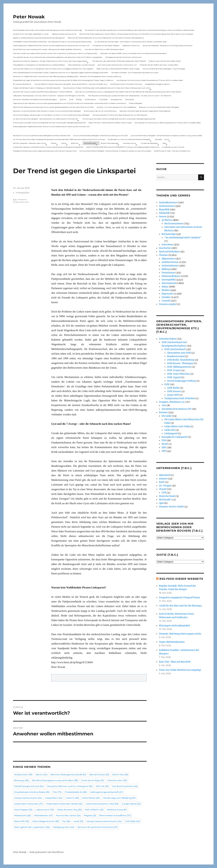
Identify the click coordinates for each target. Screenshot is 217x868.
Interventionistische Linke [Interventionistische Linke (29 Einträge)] (102, 804)
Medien (166, 290)
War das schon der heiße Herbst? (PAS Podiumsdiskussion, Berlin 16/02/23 (119, 61)
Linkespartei (22, 200)
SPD (164, 451)
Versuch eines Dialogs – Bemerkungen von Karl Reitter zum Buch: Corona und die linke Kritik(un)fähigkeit (51, 115)
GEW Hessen (174, 391)
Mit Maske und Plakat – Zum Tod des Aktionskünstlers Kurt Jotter (135, 73)
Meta (164, 143)
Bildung (166, 269)
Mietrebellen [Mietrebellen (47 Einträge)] (43, 815)
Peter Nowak (29, 17)
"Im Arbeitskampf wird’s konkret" (183, 238)
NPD (164, 448)
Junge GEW (173, 395)
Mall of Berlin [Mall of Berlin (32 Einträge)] (94, 810)
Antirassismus (167, 206)
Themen (54, 143)
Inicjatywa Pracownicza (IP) (176, 409)
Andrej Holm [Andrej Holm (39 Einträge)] (23, 774)
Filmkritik (164, 213)
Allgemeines (168, 259)
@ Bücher (167, 220)
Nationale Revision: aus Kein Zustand (81, 65)
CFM (164, 493)
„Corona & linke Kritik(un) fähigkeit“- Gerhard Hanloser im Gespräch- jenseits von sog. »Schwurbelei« (166, 136)
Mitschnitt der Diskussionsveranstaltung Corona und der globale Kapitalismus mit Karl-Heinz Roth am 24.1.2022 (53, 107)
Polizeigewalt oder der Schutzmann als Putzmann (124, 57)
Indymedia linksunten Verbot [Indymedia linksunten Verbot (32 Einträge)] (64, 804)
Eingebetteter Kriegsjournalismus (157, 84)
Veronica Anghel (168, 304)
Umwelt (166, 301)
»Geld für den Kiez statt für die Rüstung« (181, 606)
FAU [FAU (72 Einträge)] (57, 792)
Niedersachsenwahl (21, 202)
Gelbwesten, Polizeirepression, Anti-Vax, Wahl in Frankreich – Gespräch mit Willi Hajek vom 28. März (49, 96)
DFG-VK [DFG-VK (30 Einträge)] (102, 786)
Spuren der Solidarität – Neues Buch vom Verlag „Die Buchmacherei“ (168, 46)
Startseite (158, 139)
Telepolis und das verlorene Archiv (64, 34)
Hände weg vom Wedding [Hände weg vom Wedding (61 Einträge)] (119, 798)
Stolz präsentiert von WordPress (47, 852)
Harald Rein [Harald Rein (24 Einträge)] (54, 798)
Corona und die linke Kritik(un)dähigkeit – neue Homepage (164, 69)
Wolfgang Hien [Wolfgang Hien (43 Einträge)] (64, 827)
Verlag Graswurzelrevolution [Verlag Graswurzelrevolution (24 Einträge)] (104, 821)
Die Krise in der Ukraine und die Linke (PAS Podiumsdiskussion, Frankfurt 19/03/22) (43, 92)
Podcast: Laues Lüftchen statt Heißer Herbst (165, 61)
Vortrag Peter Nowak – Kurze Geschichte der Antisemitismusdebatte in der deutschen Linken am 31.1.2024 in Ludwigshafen (58, 57)
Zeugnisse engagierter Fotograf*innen (180, 598)
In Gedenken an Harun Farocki (173, 147)
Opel (161, 503)
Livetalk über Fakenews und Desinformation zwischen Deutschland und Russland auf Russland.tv (48, 147)
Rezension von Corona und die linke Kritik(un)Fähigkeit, (159, 107)
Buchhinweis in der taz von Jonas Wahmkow (100, 111)
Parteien (163, 412)
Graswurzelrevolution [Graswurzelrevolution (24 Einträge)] (28, 798)
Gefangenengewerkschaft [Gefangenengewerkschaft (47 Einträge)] (106, 792)
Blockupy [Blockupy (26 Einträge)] (22, 780)
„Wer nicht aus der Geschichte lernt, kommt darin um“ (117, 65)
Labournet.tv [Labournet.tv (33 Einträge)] (45, 810)
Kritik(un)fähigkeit (136, 103)
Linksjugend (171, 433)
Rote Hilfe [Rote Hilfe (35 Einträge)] (22, 821)
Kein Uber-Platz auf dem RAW (175, 662)
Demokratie (130, 99)
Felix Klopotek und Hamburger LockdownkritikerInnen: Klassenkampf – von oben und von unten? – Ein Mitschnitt (130, 96)
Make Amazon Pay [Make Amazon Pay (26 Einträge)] (69, 810)
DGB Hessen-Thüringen (180, 363)
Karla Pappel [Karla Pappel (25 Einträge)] (23, 810)
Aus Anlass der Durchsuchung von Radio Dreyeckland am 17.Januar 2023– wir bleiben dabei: (150, 80)
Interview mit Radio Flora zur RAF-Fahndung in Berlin (104, 49)
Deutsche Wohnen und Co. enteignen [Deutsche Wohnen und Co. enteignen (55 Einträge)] (70, 786)
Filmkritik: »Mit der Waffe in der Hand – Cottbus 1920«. (159, 65)
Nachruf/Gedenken (169, 252)
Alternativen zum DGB (179, 353)
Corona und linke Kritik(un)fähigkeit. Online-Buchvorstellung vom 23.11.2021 (100, 136)
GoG (164, 405)
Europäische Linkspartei (175, 437)
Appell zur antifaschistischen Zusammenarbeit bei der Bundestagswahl (39, 38)
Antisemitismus (90, 99)
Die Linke (167, 416)
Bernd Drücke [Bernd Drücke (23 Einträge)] (99, 774)
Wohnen (63, 99)
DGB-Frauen (174, 370)
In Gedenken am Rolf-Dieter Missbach (106, 46)
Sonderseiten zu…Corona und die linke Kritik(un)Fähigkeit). (129, 139)
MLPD (165, 444)
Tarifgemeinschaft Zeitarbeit (180, 398)
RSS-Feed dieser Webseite (181, 579)
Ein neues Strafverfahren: (22, 84)
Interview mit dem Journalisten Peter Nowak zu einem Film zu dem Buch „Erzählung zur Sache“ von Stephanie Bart (55, 53)
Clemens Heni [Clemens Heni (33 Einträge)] (117, 780)
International (169, 283)
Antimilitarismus (168, 203)
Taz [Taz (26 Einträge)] (66, 821)
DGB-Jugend (174, 377)
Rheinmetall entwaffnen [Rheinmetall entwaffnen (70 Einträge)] (115, 815)
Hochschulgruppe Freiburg (182, 381)
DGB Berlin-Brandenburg (181, 360)
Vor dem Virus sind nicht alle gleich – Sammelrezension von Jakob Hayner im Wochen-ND (45, 119)
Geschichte (165, 248)
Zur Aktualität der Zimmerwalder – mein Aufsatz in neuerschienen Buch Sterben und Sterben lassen (131, 42)
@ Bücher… (75, 143)
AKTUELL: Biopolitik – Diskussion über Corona (30, 143)
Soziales (166, 297)
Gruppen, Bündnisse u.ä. (172, 402)
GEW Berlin (173, 388)
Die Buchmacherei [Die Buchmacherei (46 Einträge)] (125, 786)
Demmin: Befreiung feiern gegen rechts (180, 634)
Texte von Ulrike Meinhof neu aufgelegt (180, 670)
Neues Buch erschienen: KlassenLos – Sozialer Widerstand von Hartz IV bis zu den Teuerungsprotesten (50, 61)
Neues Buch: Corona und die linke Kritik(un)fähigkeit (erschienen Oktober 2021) (42, 136)
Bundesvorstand (176, 356)
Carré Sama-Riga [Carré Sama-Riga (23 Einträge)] (93, 780)
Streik (71, 99)
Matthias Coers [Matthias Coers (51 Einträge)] (117, 810)
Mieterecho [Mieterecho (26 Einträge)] (23, 815)
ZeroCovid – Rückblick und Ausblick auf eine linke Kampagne (35, 99)
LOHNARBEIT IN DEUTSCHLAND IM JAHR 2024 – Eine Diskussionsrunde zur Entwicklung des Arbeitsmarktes (52, 42)
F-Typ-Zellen (103, 99)
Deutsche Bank (167, 496)
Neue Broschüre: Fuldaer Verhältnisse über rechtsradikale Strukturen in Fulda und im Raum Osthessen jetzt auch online (107, 88)
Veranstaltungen (90, 143)
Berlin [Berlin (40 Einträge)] (42, 774)
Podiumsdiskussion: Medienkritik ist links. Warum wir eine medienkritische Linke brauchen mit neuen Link (51, 46)
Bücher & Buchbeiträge (110, 143)
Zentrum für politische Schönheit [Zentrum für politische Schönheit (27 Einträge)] (98, 827)
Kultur (165, 287)
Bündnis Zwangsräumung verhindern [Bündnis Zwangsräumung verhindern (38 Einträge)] (55, 780)
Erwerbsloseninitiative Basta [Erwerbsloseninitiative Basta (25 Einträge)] (32, 792)
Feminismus (168, 273)
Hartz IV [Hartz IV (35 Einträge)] (72, 798)
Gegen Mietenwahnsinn (172, 642)
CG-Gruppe (165, 486)
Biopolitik (164, 210)
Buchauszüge (169, 234)
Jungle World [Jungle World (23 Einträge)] (131, 804)
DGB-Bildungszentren (179, 367)
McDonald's (165, 500)
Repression (168, 294)
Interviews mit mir (129, 143)
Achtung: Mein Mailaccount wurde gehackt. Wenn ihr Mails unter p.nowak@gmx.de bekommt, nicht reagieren (53, 69)
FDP (164, 441)
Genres (64, 143)
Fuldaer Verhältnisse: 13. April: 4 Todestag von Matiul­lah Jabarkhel (37, 88)
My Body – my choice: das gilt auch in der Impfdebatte (116, 107)
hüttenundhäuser (171, 276)
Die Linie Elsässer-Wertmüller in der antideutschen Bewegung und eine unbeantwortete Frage (48, 30)
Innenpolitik (22, 193)
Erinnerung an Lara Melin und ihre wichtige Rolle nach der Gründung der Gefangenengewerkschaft (119, 119)
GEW (167, 384)
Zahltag (79, 99)
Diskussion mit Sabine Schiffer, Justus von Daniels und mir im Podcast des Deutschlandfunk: (134, 53)
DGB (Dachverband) (175, 349)
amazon (163, 479)
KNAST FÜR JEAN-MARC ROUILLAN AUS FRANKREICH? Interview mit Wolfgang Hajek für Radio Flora (123, 147)
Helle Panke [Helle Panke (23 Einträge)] (91, 798)
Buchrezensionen (174, 224)
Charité (163, 489)
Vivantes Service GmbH (171, 507)
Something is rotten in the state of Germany (126, 84)
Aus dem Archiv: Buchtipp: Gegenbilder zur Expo (31, 34)
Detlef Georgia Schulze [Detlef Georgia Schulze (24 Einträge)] (29, 786)
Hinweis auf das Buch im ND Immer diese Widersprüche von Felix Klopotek (120, 115)
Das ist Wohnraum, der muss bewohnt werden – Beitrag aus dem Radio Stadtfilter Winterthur (47, 49)
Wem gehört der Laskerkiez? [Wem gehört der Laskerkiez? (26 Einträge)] (32, 827)
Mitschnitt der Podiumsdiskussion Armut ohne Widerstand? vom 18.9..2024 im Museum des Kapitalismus (106, 38)
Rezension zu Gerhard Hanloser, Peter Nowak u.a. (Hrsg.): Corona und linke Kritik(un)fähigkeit (47, 111)
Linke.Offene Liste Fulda (177, 426)
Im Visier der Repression (149, 143)
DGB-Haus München (178, 374)
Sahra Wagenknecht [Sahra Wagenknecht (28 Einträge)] (46, 821)
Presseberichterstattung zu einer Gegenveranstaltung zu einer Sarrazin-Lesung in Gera (45, 151)
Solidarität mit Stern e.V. (131, 46)
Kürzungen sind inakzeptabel (174, 626)
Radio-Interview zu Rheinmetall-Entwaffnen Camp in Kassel (118, 69)
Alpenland (164, 475)
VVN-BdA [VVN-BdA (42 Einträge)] (133, 821)
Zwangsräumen (116, 99)
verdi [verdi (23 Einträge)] (78, 821)
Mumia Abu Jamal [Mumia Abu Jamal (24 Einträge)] (68, 815)
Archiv (167, 139)
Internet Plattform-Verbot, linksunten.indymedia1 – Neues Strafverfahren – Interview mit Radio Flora (71, 84)
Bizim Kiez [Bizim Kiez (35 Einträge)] (120, 774)
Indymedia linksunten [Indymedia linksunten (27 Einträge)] (29, 804)
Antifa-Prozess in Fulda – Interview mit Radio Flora (172, 151)
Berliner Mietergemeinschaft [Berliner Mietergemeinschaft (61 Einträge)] (68, 774)
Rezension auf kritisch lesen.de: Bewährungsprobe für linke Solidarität (145, 111)
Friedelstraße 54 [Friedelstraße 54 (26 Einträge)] (76, 792)
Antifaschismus (170, 262)
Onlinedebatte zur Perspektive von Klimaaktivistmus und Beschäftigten (39, 65)
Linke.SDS (170, 430)
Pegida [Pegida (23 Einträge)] (90, 815)
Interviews (167, 245)
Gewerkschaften (168, 339)
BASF (162, 482)
